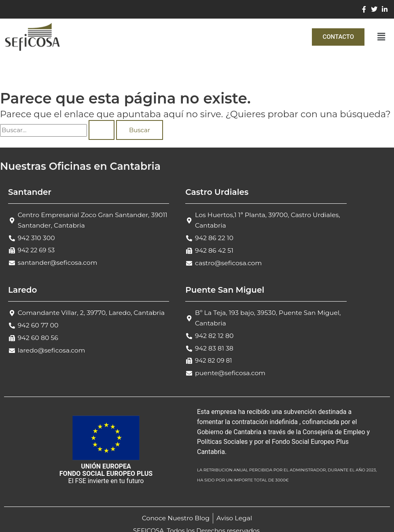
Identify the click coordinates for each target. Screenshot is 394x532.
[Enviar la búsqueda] (102, 130)
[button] (381, 37)
